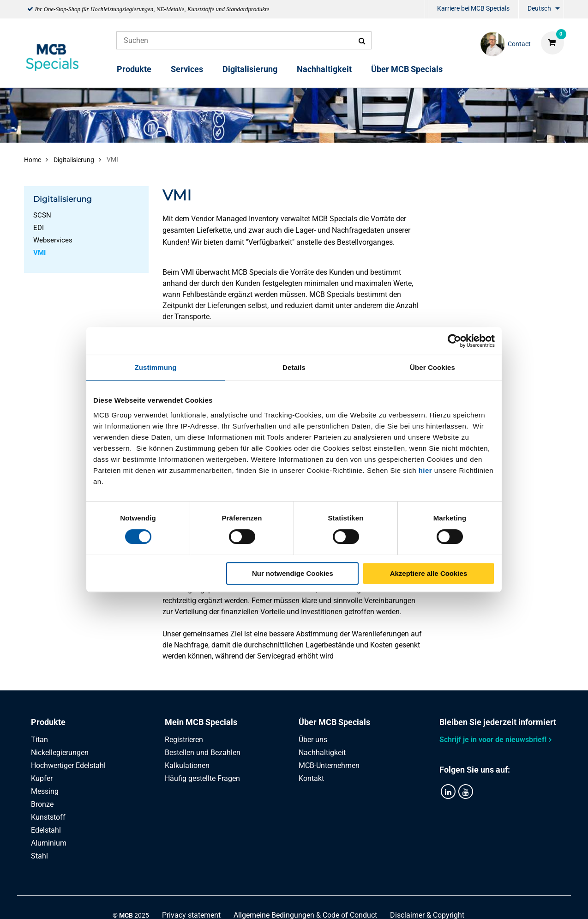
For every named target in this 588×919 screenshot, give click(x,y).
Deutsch (539, 8)
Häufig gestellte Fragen (202, 778)
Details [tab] (294, 367)
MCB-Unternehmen (329, 765)
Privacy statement (191, 902)
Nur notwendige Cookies (293, 573)
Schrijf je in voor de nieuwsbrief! (493, 740)
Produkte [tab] (48, 722)
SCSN (42, 215)
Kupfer (42, 778)
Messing (45, 791)
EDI (39, 228)
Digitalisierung (250, 69)
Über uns (313, 740)
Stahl (39, 856)
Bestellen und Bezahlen (203, 753)
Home (33, 160)
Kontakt (311, 778)
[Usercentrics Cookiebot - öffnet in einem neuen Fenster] (454, 341)
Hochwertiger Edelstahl (68, 765)
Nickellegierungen (60, 753)
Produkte (134, 69)
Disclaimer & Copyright (427, 902)
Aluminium (49, 843)
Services (187, 69)
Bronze (42, 804)
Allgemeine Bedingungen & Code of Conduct (305, 902)
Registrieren (184, 740)
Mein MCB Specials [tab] (201, 722)
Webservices (53, 240)
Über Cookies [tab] (432, 367)
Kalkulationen (187, 765)
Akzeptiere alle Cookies (429, 573)
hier (426, 470)
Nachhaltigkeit (324, 69)
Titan (39, 740)
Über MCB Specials (407, 69)
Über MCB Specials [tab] (334, 722)
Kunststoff (48, 817)
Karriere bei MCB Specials (473, 8)
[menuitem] (426, 9)
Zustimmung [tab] (156, 367)
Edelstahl (46, 830)
